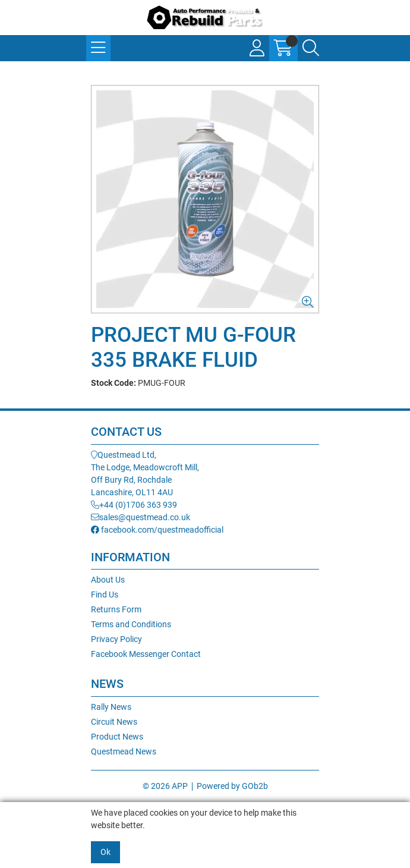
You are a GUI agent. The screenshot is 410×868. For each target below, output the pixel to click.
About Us (108, 580)
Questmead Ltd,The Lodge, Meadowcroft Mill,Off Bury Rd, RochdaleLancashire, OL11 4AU (145, 474)
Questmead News (124, 751)
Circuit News (114, 722)
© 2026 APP (165, 786)
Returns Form (116, 609)
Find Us (105, 595)
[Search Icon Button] (311, 48)
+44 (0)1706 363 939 (134, 505)
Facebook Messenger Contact (146, 654)
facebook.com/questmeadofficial (157, 530)
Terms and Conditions (131, 624)
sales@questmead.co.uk (141, 517)
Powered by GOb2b (232, 786)
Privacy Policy (116, 639)
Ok (105, 852)
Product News (117, 737)
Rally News (111, 707)
